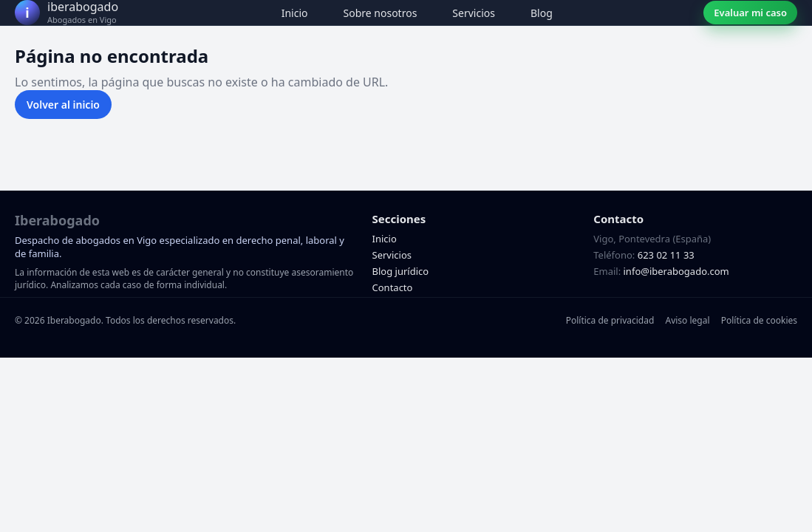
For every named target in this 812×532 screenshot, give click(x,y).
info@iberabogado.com (676, 271)
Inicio (295, 13)
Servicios (474, 13)
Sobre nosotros (381, 13)
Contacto (393, 287)
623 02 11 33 (666, 255)
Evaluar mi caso (750, 13)
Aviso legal (687, 320)
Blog (542, 13)
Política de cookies (759, 320)
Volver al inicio (63, 105)
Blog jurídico (401, 271)
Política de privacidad (610, 320)
